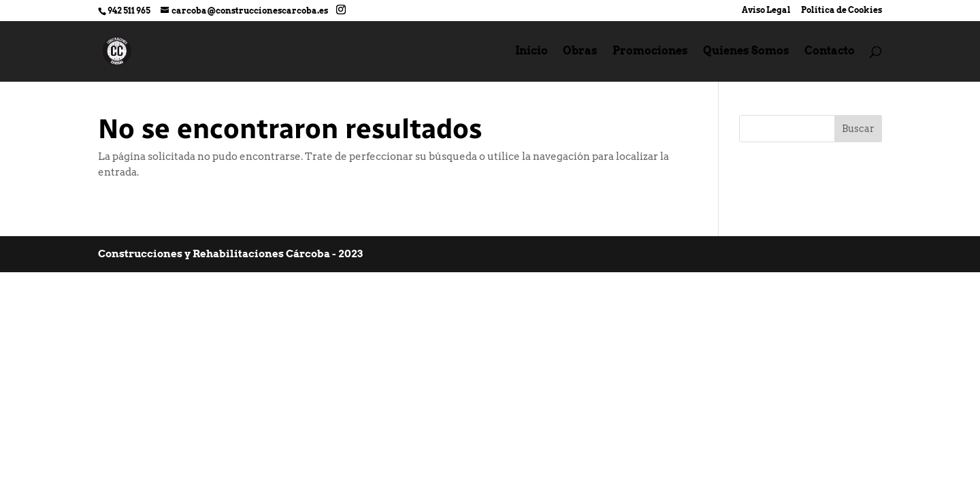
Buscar (858, 129)
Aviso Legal (766, 11)
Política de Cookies (842, 11)
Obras (580, 52)
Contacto (830, 52)
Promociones (650, 52)
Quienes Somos (746, 52)
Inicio (532, 52)
